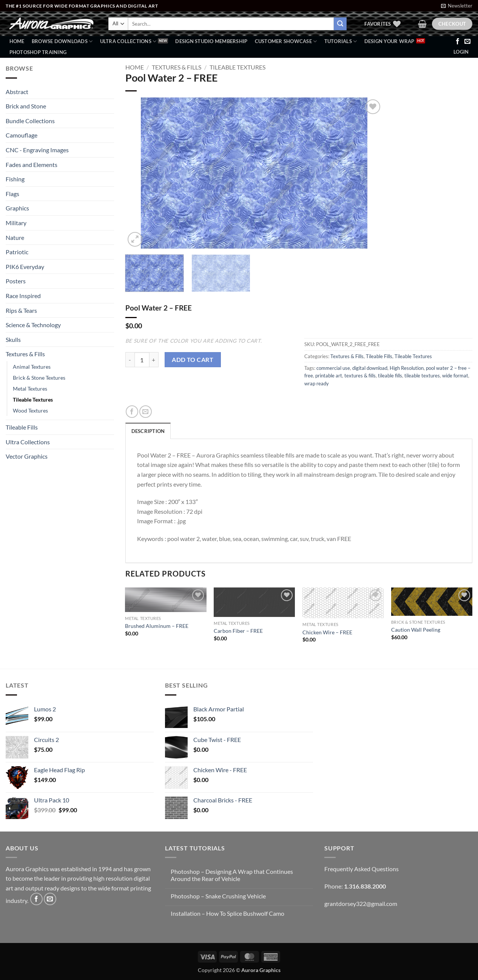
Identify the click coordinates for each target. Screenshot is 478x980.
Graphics (17, 208)
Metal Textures (30, 389)
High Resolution (407, 368)
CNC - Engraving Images (37, 150)
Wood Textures (30, 410)
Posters (16, 281)
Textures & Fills (25, 354)
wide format (455, 376)
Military (16, 223)
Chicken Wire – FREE (327, 632)
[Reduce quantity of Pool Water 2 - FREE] (130, 360)
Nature (15, 237)
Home (17, 41)
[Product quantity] (142, 360)
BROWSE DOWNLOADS (62, 41)
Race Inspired (23, 296)
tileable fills (390, 376)
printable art (329, 376)
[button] (457, 6)
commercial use (333, 368)
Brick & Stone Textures (39, 378)
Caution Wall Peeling (416, 630)
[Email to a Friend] (146, 412)
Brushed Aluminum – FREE (157, 626)
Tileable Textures (33, 400)
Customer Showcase (286, 41)
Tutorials (341, 41)
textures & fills (360, 376)
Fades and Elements (32, 165)
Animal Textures (32, 367)
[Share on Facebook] (132, 412)
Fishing (15, 179)
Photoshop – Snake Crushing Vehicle (218, 896)
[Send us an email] (467, 42)
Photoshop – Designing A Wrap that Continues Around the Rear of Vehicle (232, 875)
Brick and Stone (26, 106)
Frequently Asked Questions (362, 869)
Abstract (17, 92)
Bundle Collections (30, 121)
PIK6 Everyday (25, 267)
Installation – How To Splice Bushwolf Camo (227, 913)
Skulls (13, 339)
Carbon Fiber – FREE (238, 631)
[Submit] (340, 24)
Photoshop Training (38, 52)
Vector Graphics (27, 456)
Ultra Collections (128, 41)
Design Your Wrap (389, 41)
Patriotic (17, 252)
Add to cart (193, 360)
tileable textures (422, 376)
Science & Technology (33, 325)
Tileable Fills (22, 427)
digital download (370, 368)
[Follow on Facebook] (458, 42)
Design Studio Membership (211, 41)
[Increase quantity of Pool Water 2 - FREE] (154, 360)
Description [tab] (148, 431)
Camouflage (22, 135)
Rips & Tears (21, 310)
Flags (12, 194)
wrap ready (317, 383)
